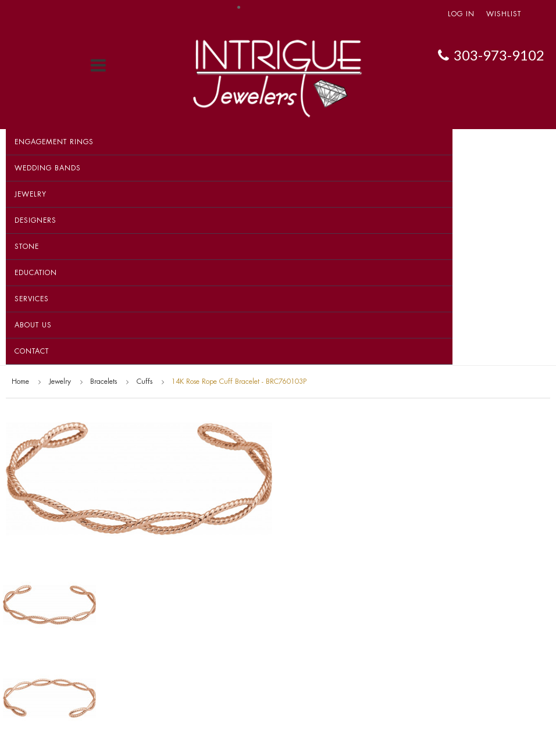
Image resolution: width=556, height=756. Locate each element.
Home (20, 381)
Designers (35, 220)
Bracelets (104, 381)
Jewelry (31, 194)
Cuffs (145, 381)
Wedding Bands (48, 168)
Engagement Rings (54, 142)
